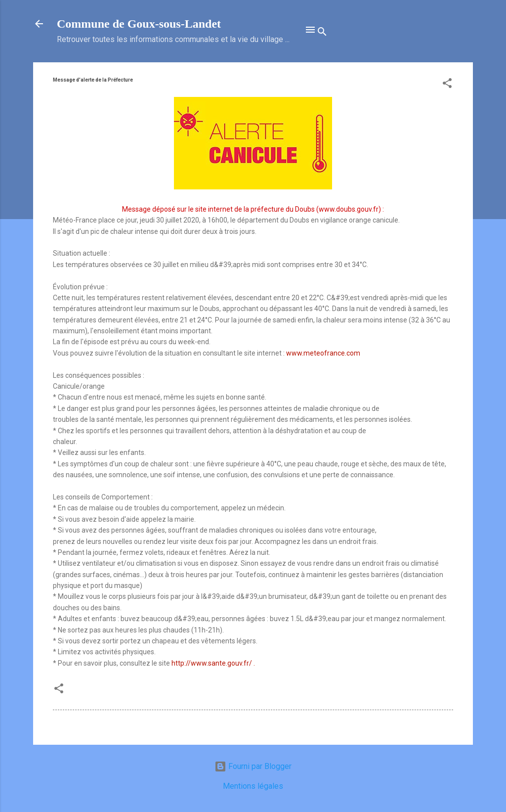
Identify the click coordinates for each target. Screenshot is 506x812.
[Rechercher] (322, 33)
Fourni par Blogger (253, 766)
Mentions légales (253, 786)
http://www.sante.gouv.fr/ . (213, 663)
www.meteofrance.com (323, 353)
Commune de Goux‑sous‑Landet (139, 24)
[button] (447, 85)
